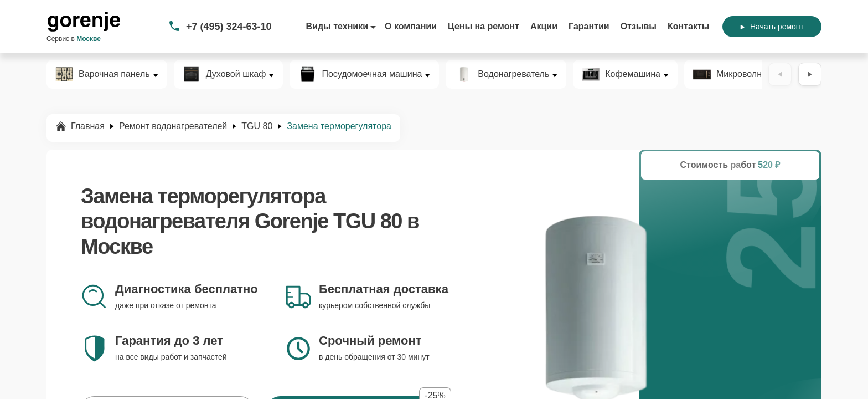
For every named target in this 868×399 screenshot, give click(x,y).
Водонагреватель (513, 74)
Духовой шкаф (236, 74)
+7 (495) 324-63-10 (229, 27)
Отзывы (639, 26)
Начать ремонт (772, 27)
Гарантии (589, 26)
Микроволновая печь (759, 74)
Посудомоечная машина (372, 74)
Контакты (688, 26)
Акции (544, 26)
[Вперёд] (810, 74)
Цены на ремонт (484, 26)
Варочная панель (114, 74)
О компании (411, 26)
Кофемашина (633, 74)
